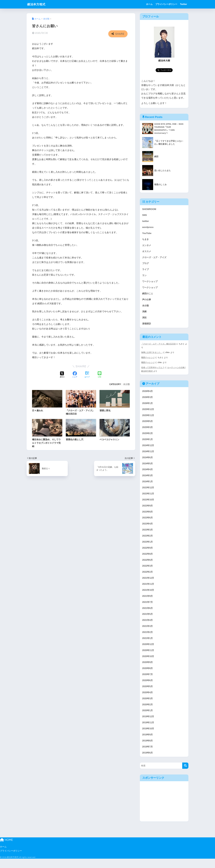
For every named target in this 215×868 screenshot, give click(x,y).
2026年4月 (148, 393)
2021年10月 (148, 596)
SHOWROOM (149, 209)
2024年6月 (148, 461)
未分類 (126, 384)
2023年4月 (148, 529)
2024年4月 (148, 473)
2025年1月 (148, 443)
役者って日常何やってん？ (153, 370)
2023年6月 (148, 522)
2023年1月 (148, 547)
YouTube (147, 234)
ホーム (149, 4)
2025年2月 (148, 436)
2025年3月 (148, 430)
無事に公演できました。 (152, 355)
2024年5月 (148, 467)
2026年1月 (148, 406)
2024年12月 (148, 449)
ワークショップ (150, 283)
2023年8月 (148, 516)
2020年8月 (148, 676)
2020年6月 (148, 688)
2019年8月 (148, 750)
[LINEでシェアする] (100, 375)
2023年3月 (148, 535)
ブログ (146, 265)
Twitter (184, 4)
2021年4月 (148, 627)
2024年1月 (148, 486)
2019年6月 (148, 762)
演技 (145, 320)
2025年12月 (148, 412)
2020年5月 (148, 694)
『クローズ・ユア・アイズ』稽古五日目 (159, 346)
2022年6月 (148, 565)
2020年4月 (148, 700)
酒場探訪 (147, 326)
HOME (6, 849)
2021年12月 (148, 584)
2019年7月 (148, 756)
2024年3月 (148, 479)
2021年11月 (148, 590)
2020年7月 (148, 682)
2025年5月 (148, 424)
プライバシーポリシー (166, 4)
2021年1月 (148, 645)
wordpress (148, 228)
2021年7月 (148, 608)
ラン (145, 277)
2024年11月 (148, 455)
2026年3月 (148, 400)
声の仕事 (147, 301)
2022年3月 (148, 572)
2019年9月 (148, 743)
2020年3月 (148, 707)
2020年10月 (148, 664)
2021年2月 (148, 639)
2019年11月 (148, 731)
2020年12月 (148, 651)
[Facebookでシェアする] (75, 375)
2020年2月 (148, 713)
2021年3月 (148, 633)
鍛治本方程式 (37, 4)
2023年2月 (148, 541)
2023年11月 (148, 498)
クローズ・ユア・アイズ (155, 259)
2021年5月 (148, 621)
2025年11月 (148, 418)
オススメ (147, 252)
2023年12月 (148, 492)
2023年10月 (148, 504)
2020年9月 (148, 670)
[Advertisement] (164, 811)
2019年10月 (148, 737)
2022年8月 (148, 559)
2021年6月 (148, 614)
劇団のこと (148, 295)
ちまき (146, 240)
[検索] (185, 775)
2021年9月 (148, 602)
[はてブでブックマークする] (87, 375)
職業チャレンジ (148, 360)
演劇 (145, 314)
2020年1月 (148, 719)
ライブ (146, 271)
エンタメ (147, 246)
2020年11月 (148, 657)
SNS (145, 216)
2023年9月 (148, 510)
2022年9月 (148, 553)
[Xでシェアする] (62, 375)
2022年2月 (148, 578)
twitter (146, 222)
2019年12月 (148, 725)
